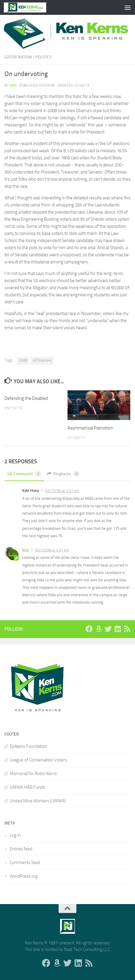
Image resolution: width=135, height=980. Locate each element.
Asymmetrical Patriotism (90, 428)
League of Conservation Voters (38, 760)
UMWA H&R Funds (27, 787)
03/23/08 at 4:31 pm (52, 550)
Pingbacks (63, 474)
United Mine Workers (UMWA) (38, 801)
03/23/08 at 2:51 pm (62, 491)
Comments (24, 474)
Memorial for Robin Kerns (33, 774)
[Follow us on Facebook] (89, 629)
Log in (15, 835)
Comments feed (25, 863)
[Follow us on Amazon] (99, 629)
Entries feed (21, 849)
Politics (44, 57)
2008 (23, 360)
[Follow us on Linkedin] (118, 629)
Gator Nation (18, 57)
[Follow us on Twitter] (108, 629)
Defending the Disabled (26, 398)
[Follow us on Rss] (127, 629)
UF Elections (42, 360)
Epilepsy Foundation (28, 746)
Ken (13, 85)
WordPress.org (24, 876)
